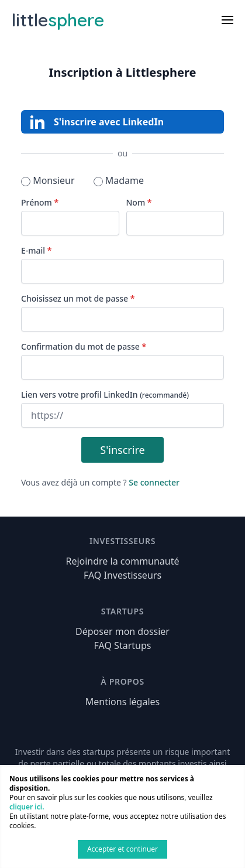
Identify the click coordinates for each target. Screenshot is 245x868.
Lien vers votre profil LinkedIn (105, 394)
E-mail (36, 250)
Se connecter (154, 482)
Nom (139, 202)
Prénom (40, 202)
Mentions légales (123, 702)
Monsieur (48, 180)
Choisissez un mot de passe (78, 298)
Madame (119, 180)
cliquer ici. (27, 807)
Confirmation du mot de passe (84, 346)
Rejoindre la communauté (122, 561)
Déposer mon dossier (123, 631)
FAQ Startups (123, 645)
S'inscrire (122, 450)
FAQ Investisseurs (123, 575)
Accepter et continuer (123, 849)
